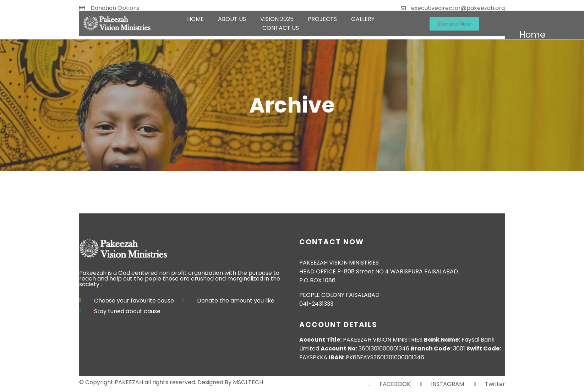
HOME (195, 15)
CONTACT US (281, 24)
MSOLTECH (248, 382)
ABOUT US (232, 15)
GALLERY (363, 15)
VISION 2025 (277, 15)
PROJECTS (322, 15)
